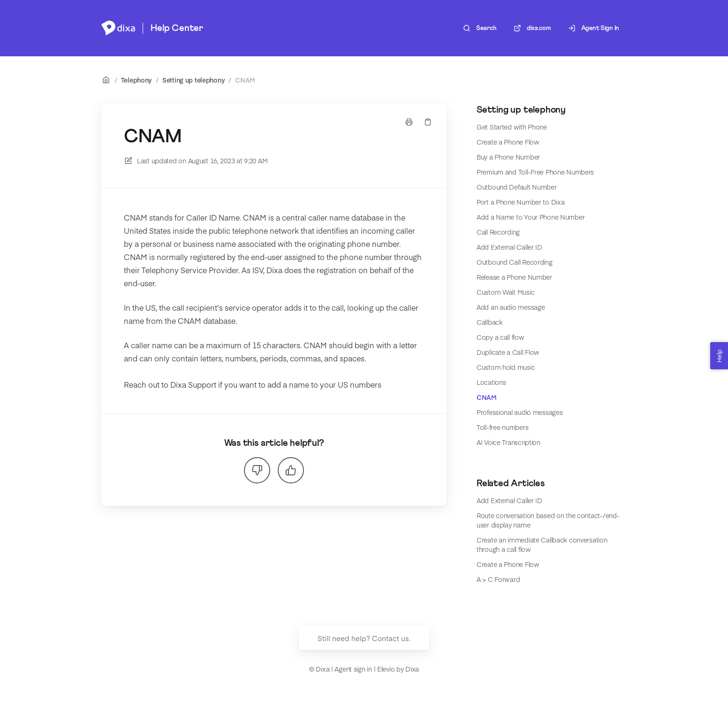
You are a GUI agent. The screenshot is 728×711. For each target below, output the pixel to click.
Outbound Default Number (517, 187)
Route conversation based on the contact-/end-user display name (548, 520)
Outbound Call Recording (515, 262)
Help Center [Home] (177, 28)
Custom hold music (506, 367)
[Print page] (409, 122)
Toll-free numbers (502, 427)
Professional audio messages (519, 412)
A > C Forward (498, 579)
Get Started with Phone (512, 127)
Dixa (412, 669)
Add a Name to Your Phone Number (531, 217)
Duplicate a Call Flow (508, 352)
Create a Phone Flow (508, 142)
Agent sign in (353, 669)
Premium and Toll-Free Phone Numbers (535, 172)
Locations (491, 382)
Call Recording (498, 232)
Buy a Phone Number (508, 157)
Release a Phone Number (514, 277)
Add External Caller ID (509, 247)
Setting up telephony (193, 80)
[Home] (118, 28)
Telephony (136, 80)
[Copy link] (428, 122)
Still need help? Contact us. (364, 638)
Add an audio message (511, 307)
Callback (490, 322)
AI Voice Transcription (508, 442)
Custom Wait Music (505, 292)
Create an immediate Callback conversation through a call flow (542, 544)
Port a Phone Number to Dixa (520, 202)
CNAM (245, 80)
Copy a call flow (500, 337)
